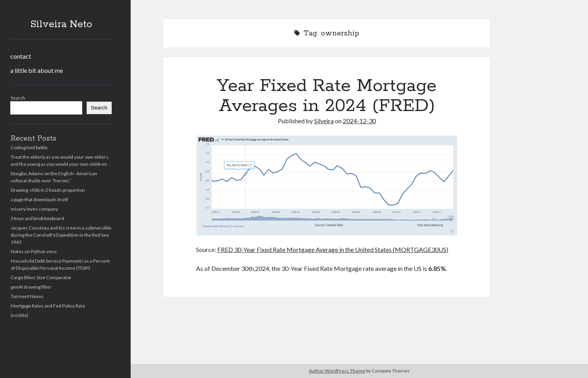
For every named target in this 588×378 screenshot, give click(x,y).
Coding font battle (29, 147)
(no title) (19, 315)
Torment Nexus (27, 296)
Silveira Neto (61, 24)
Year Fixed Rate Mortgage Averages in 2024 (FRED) (327, 96)
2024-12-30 (359, 121)
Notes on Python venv (34, 251)
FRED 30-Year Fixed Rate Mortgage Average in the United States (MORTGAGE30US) (333, 249)
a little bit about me (37, 70)
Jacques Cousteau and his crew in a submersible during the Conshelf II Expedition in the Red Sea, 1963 (61, 235)
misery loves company (34, 209)
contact (21, 56)
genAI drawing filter (31, 287)
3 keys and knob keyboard (37, 218)
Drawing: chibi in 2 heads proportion (48, 190)
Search (18, 98)
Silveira (324, 121)
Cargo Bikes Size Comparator (41, 277)
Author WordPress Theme (337, 371)
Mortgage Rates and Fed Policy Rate (48, 306)
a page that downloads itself (39, 199)
